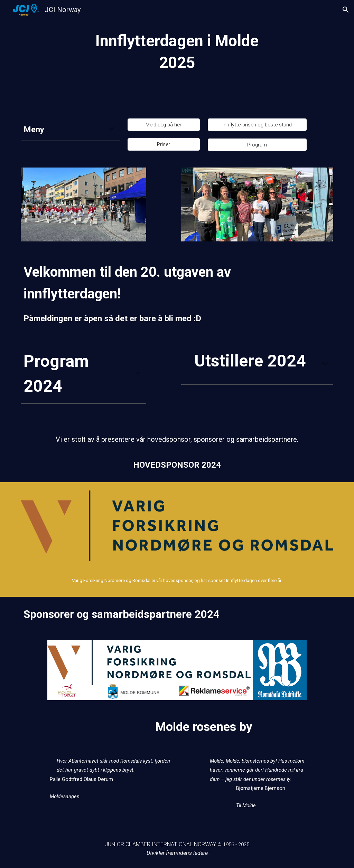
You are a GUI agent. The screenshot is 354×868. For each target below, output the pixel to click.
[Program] (257, 145)
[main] (177, 55)
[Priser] (164, 144)
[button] (346, 10)
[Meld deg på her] (164, 125)
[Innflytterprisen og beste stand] (257, 125)
